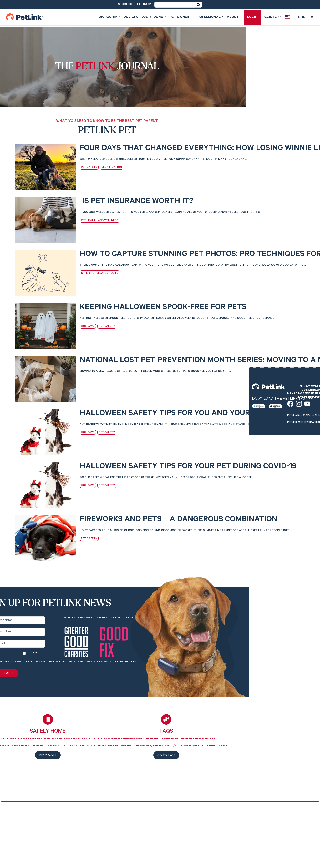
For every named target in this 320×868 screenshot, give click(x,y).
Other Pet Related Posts (100, 273)
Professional (208, 17)
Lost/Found (152, 17)
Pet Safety (89, 167)
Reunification (112, 167)
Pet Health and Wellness (100, 221)
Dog (8, 653)
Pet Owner (179, 17)
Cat (36, 653)
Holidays (88, 326)
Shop (306, 17)
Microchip (108, 17)
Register (271, 17)
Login (252, 17)
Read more (48, 756)
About (233, 17)
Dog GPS (131, 17)
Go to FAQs (166, 756)
